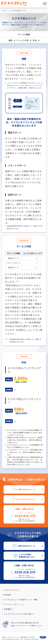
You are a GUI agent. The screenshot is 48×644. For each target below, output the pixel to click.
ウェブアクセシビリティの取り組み (18, 614)
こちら (29, 330)
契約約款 (7, 595)
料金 (35, 40)
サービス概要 (24, 34)
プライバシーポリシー (13, 604)
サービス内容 (23, 40)
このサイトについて (12, 590)
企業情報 (7, 609)
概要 (10, 40)
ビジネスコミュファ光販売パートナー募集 (21, 600)
